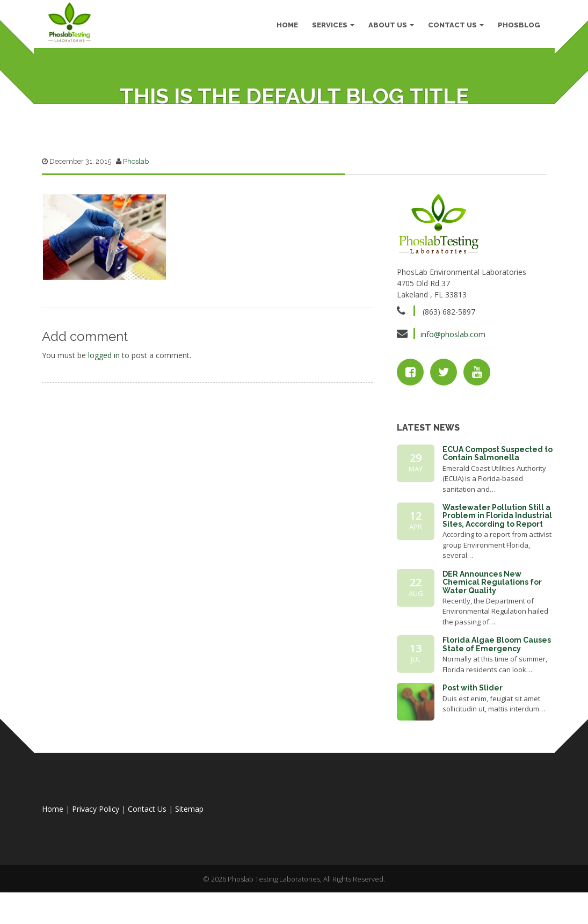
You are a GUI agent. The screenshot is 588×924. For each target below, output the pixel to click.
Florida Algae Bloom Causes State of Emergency (497, 682)
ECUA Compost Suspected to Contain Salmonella (498, 492)
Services (333, 27)
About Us (391, 27)
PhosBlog (518, 27)
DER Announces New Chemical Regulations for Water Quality (492, 620)
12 (416, 558)
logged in (104, 393)
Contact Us (455, 27)
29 (416, 500)
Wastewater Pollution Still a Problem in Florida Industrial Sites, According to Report (497, 554)
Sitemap (189, 847)
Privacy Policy (96, 847)
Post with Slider (473, 726)
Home (53, 847)
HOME (287, 27)
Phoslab (136, 199)
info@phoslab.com (453, 372)
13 (416, 691)
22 (416, 625)
